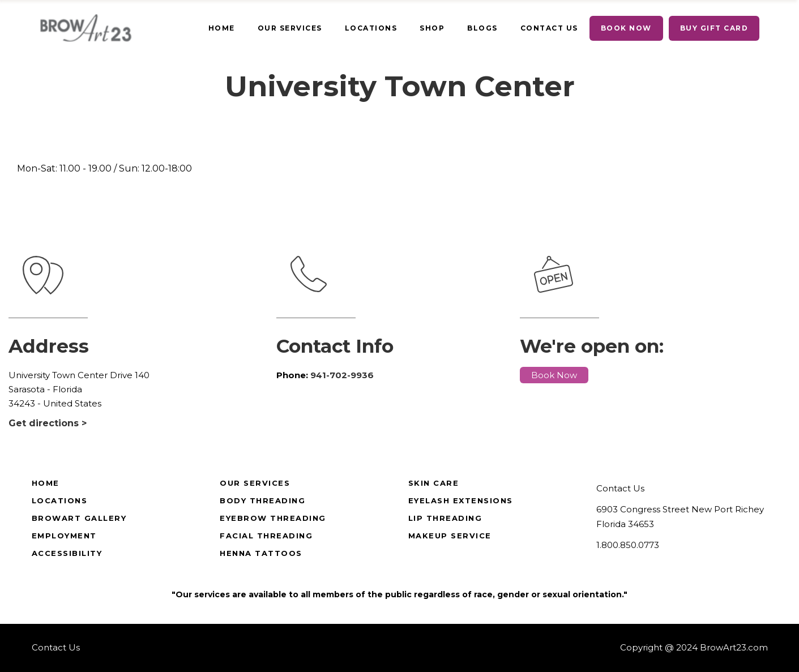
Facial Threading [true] (266, 536)
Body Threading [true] (262, 500)
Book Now (554, 375)
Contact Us (620, 488)
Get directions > (48, 423)
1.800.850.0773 (628, 545)
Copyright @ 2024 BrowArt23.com (694, 647)
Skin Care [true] (434, 483)
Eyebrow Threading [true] (273, 518)
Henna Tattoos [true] (261, 553)
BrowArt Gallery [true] (79, 518)
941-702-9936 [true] (342, 375)
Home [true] (46, 483)
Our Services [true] (255, 483)
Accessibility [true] (67, 553)
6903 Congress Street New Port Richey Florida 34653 (680, 517)
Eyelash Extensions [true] (461, 500)
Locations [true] (60, 500)
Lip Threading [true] (445, 518)
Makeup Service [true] (450, 536)
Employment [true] (64, 536)
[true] (222, 28)
